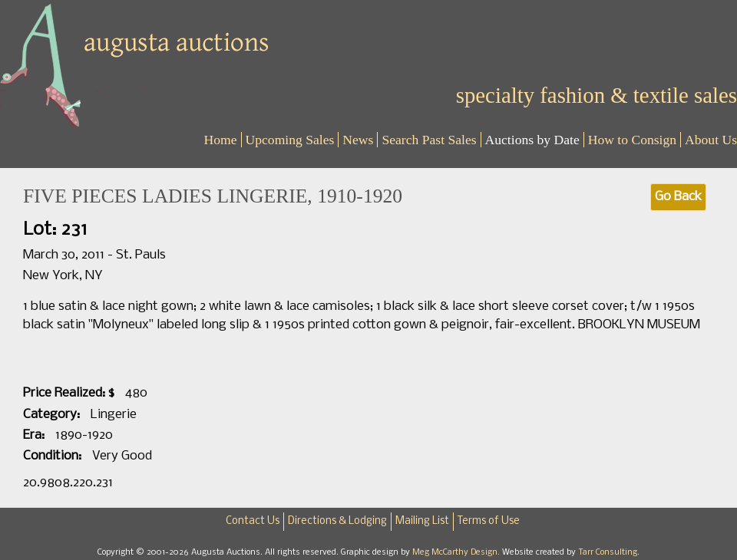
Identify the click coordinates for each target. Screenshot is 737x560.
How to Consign (632, 140)
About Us (711, 140)
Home (221, 140)
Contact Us (253, 521)
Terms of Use (489, 521)
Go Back (678, 197)
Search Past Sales (429, 140)
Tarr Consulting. (609, 552)
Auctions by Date (532, 140)
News (358, 140)
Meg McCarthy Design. (457, 552)
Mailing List (422, 521)
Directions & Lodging (337, 521)
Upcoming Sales (290, 140)
